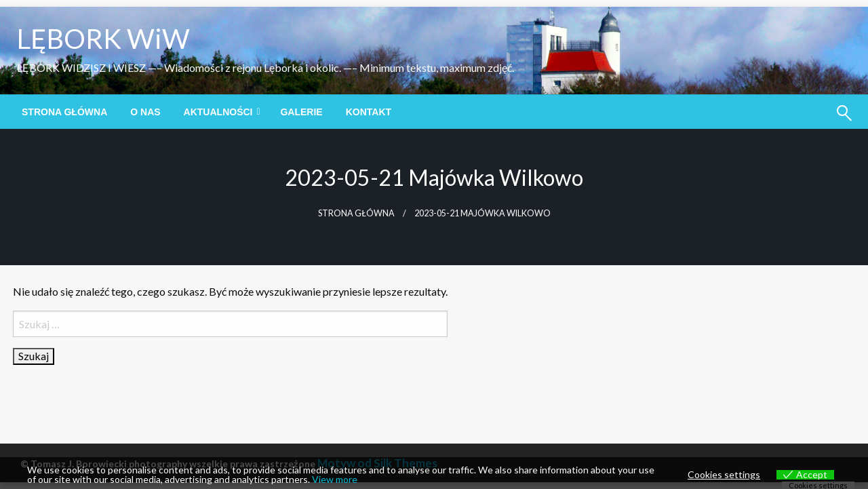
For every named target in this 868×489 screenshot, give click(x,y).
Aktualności (218, 112)
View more (335, 479)
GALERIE (301, 112)
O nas (145, 112)
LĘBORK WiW (103, 39)
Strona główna (64, 112)
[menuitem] (64, 112)
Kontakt (369, 112)
